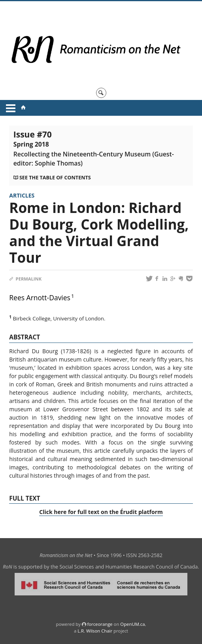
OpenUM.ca (132, 624)
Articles (22, 195)
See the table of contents (55, 178)
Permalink (25, 279)
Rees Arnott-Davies (40, 298)
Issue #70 (94, 148)
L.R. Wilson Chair (95, 631)
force (100, 624)
